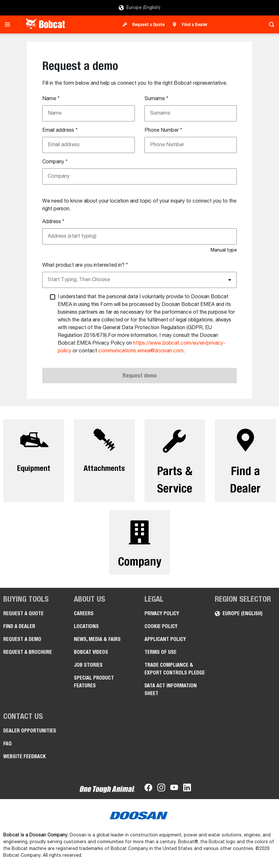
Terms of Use (160, 657)
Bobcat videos (91, 657)
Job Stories (88, 669)
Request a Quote (148, 24)
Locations (86, 631)
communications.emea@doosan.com (141, 351)
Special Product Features (94, 686)
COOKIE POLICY (161, 631)
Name (51, 99)
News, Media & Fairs (97, 644)
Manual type (224, 250)
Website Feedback (25, 761)
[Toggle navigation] (9, 24)
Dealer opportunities (30, 735)
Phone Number (163, 130)
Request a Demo (22, 644)
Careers (84, 618)
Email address (60, 130)
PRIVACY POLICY (162, 618)
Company (55, 162)
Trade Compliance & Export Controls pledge (175, 673)
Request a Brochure (28, 657)
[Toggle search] (270, 24)
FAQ (7, 748)
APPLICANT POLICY (165, 644)
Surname (156, 99)
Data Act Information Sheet (171, 694)
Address (53, 222)
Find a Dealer (195, 24)
